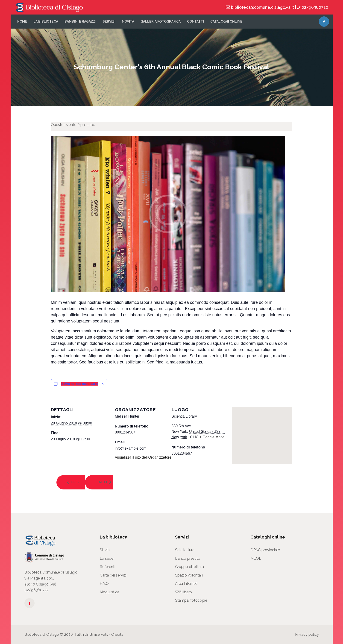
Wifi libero (183, 592)
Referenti (107, 567)
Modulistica (110, 592)
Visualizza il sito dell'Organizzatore (143, 457)
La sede (107, 558)
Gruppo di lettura (189, 567)
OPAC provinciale (265, 550)
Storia (105, 550)
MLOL (256, 558)
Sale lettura (185, 550)
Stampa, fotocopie (191, 600)
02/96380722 (37, 590)
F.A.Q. (105, 584)
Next (103, 482)
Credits (117, 634)
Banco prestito (188, 558)
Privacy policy (307, 634)
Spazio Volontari (189, 575)
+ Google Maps (212, 437)
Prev (75, 482)
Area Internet (186, 584)
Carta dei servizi (113, 575)
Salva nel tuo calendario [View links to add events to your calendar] (80, 384)
